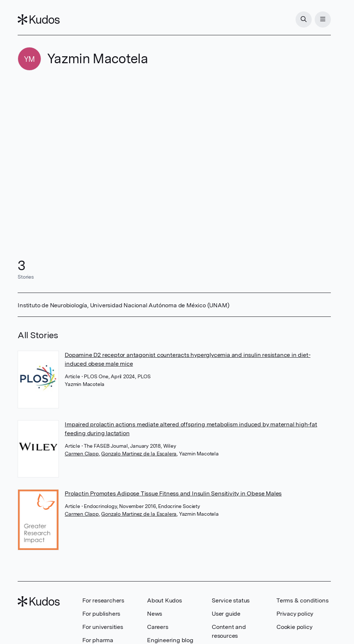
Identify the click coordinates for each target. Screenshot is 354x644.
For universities (103, 627)
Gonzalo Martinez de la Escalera (139, 454)
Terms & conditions (302, 600)
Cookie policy (294, 627)
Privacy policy (295, 614)
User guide (226, 614)
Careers (158, 627)
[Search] (304, 19)
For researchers (103, 600)
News (155, 614)
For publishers (101, 614)
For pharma (98, 640)
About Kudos (165, 600)
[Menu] (323, 19)
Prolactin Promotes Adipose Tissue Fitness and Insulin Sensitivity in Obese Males (173, 493)
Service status (231, 600)
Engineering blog (170, 640)
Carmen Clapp (82, 454)
